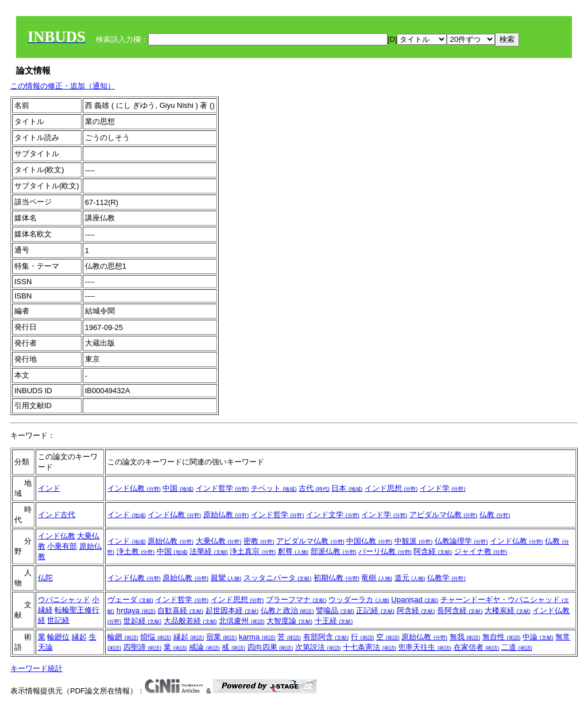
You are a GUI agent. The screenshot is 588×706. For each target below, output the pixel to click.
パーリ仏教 (385, 551)
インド (49, 488)
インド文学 (333, 515)
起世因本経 (232, 610)
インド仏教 (134, 488)
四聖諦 (143, 647)
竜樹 (377, 578)
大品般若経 (190, 621)
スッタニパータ (278, 578)
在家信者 (477, 647)
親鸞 (226, 578)
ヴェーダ (130, 600)
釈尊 (293, 551)
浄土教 (136, 551)
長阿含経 (460, 610)
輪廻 (123, 637)
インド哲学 (223, 488)
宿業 (222, 637)
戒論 (204, 647)
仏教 (495, 515)
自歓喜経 (180, 610)
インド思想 (391, 488)
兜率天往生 (425, 647)
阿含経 (433, 551)
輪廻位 (58, 637)
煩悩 (156, 637)
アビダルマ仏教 (444, 515)
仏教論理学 (461, 541)
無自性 (502, 637)
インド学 (443, 488)
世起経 (143, 621)
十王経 (334, 621)
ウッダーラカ (359, 600)
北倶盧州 (242, 621)
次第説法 (318, 647)
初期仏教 (336, 578)
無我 (465, 637)
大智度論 (289, 621)
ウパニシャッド (64, 600)
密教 (259, 541)
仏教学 (446, 578)
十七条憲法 (370, 647)
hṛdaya (136, 610)
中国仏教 (369, 541)
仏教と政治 (287, 610)
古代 (314, 488)
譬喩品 (335, 610)
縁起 (79, 637)
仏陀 (45, 578)
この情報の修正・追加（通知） (63, 86)
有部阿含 (326, 637)
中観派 (414, 541)
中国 (178, 488)
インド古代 (57, 515)
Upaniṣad (415, 600)
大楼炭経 (508, 610)
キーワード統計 (36, 668)
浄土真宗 (253, 551)
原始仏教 (226, 515)
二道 (517, 647)
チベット (274, 488)
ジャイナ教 (481, 551)
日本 (347, 488)
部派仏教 (334, 551)
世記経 (58, 620)
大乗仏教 (219, 541)
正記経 (375, 610)
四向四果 (270, 647)
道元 (410, 578)
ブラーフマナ (296, 600)
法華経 (209, 551)
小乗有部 (62, 546)
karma (257, 637)
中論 (538, 637)
